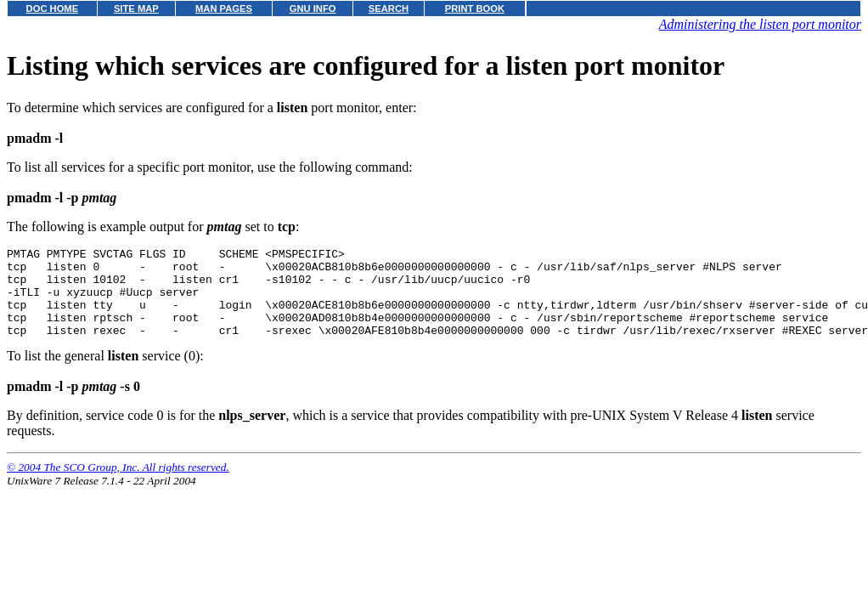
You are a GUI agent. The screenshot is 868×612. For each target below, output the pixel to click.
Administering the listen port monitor (760, 24)
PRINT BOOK (475, 8)
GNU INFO (313, 8)
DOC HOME (53, 8)
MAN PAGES (224, 8)
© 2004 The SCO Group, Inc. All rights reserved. (118, 485)
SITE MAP (136, 8)
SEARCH (389, 8)
